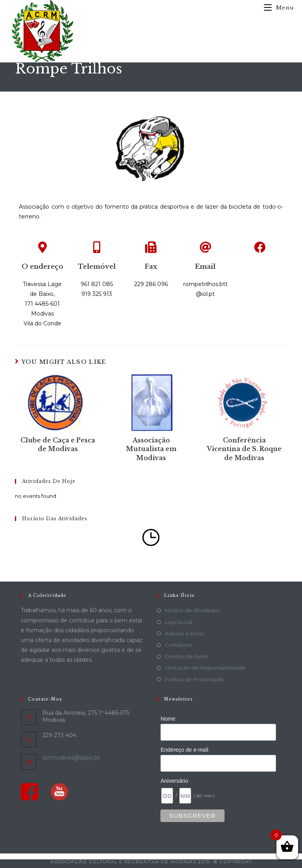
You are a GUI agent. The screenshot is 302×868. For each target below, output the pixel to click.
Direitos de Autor (187, 656)
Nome (168, 719)
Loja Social (179, 622)
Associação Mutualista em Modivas (151, 449)
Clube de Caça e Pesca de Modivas (58, 444)
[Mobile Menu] (276, 8)
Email (205, 267)
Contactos (178, 645)
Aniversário (174, 781)
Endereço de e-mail (184, 750)
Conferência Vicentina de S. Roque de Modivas (244, 449)
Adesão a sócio (184, 633)
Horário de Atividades (192, 610)
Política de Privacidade (194, 679)
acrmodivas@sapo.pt (71, 758)
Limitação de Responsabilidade (205, 668)
